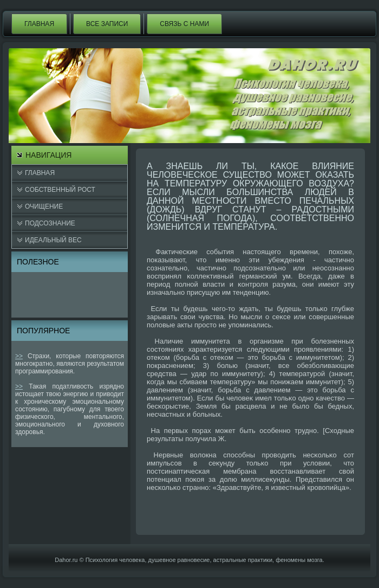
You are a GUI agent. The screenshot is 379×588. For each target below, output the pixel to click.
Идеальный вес (53, 240)
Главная (39, 24)
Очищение (44, 206)
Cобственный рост (60, 190)
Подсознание (50, 223)
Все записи (107, 24)
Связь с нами (184, 24)
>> (19, 356)
